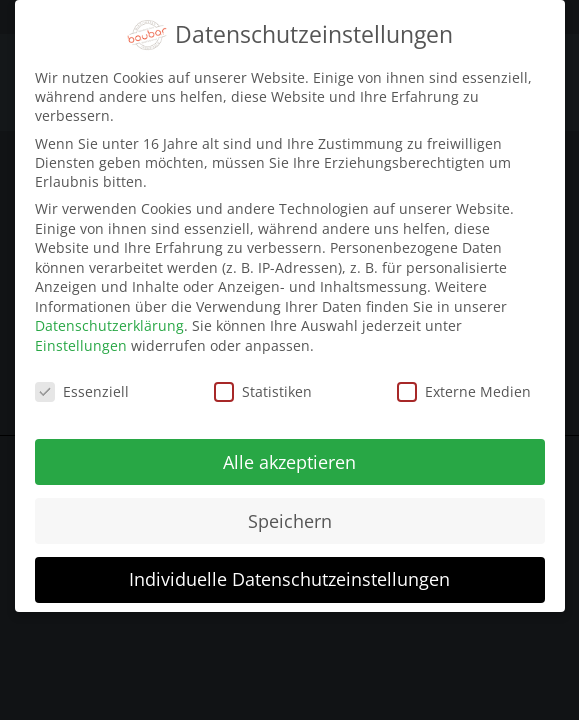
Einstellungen (81, 335)
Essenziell (82, 381)
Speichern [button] (290, 510)
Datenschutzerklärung (109, 315)
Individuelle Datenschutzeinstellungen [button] (289, 569)
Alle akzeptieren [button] (289, 451)
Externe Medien (464, 381)
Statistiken (263, 381)
